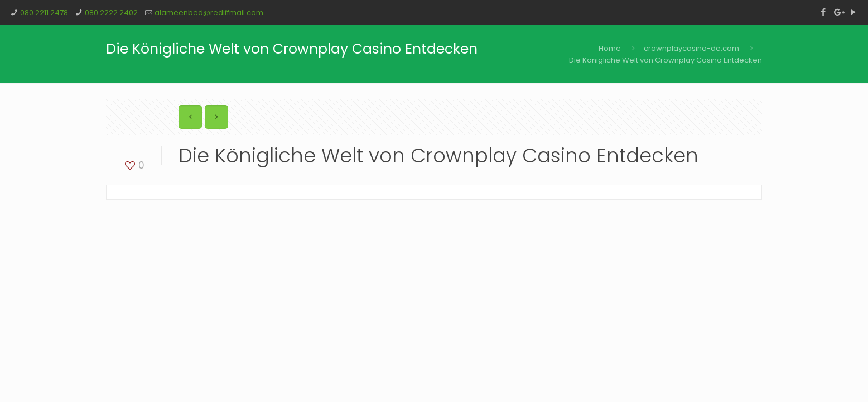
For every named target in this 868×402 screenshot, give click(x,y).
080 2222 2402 (111, 13)
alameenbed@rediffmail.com (209, 13)
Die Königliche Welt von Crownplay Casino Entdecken (666, 60)
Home (610, 48)
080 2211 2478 (44, 13)
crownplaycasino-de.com (691, 48)
